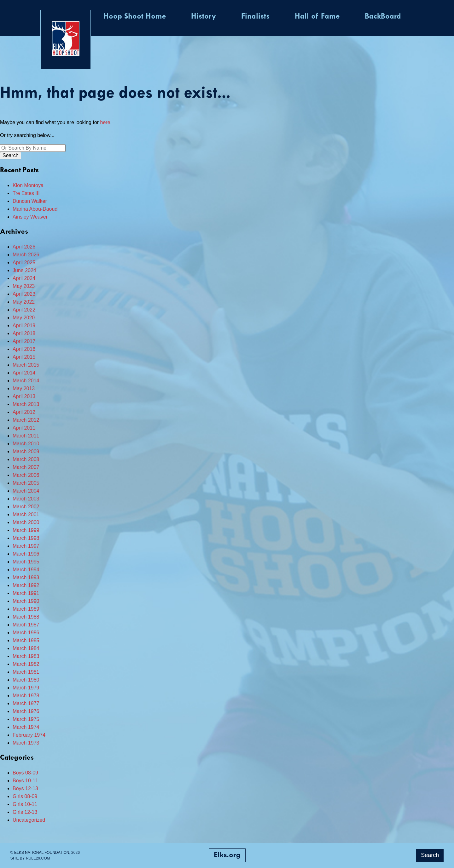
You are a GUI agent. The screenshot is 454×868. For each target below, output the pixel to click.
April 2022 (24, 310)
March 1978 (26, 696)
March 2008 (26, 459)
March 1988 (26, 617)
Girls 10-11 (25, 804)
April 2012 (24, 412)
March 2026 (26, 255)
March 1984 (26, 648)
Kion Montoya (28, 185)
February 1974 (29, 735)
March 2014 (26, 381)
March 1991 (26, 593)
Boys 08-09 (25, 773)
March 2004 (26, 491)
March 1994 (26, 570)
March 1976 (26, 711)
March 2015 (26, 365)
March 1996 (26, 554)
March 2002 (26, 507)
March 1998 (26, 538)
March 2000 (26, 522)
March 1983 (26, 656)
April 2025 (24, 263)
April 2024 (24, 278)
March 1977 (26, 703)
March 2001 (26, 514)
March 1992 (26, 585)
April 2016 (24, 349)
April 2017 (24, 341)
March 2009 (26, 451)
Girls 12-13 (25, 812)
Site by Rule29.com (30, 858)
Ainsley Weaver (30, 217)
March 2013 (26, 404)
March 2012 (26, 420)
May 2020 (24, 318)
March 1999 (26, 530)
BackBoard (383, 17)
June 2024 (24, 270)
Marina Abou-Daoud (35, 209)
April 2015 (24, 357)
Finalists (255, 17)
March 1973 (26, 743)
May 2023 (24, 286)
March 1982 (26, 664)
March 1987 (26, 625)
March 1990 (26, 601)
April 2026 (24, 247)
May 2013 (24, 388)
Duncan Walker (30, 201)
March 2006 (26, 475)
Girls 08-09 (25, 796)
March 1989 (26, 609)
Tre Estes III (26, 193)
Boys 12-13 (25, 788)
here (105, 122)
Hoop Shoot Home (135, 17)
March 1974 (26, 727)
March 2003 (26, 499)
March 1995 (26, 562)
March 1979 (26, 688)
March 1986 (26, 633)
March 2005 (26, 483)
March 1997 (26, 546)
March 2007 (26, 467)
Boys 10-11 (25, 781)
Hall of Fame (317, 17)
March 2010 (26, 444)
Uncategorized (29, 820)
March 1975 (26, 719)
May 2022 (24, 302)
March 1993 (26, 577)
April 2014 (24, 373)
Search (430, 855)
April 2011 (24, 428)
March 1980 (26, 680)
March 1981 (26, 672)
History (204, 17)
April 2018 (24, 333)
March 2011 (26, 436)
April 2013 (24, 396)
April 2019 (24, 325)
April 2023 (24, 294)
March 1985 (26, 640)
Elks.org (227, 855)
